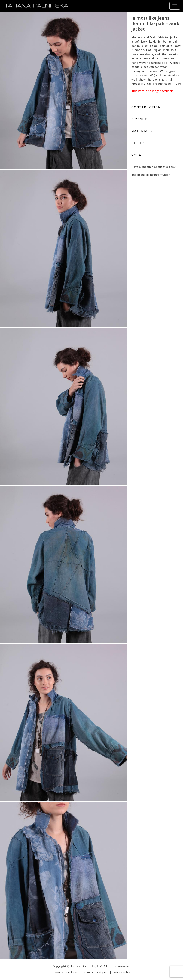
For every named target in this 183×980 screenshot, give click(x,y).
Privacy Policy (122, 972)
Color (156, 143)
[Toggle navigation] (175, 6)
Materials (156, 131)
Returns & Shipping (96, 972)
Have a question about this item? (154, 167)
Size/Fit (156, 119)
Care (156, 155)
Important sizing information (151, 175)
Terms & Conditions (66, 972)
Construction (156, 107)
